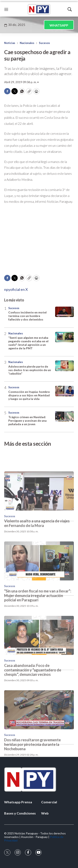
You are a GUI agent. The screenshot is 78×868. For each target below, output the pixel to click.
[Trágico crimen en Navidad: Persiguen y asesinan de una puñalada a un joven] (64, 416)
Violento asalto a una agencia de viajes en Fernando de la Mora (37, 545)
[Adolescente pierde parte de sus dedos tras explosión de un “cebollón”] (64, 366)
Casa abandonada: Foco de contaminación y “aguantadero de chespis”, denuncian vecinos (33, 691)
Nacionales (27, 43)
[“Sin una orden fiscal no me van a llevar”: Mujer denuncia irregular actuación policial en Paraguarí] (39, 583)
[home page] (39, 9)
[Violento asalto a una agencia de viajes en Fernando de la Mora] (39, 513)
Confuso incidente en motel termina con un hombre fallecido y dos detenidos (27, 316)
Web (45, 813)
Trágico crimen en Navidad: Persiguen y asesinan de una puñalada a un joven (27, 421)
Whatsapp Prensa (18, 802)
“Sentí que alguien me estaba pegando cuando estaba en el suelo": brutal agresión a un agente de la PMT (28, 343)
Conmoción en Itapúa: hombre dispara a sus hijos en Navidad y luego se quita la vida (29, 395)
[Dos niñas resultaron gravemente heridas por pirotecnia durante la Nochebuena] (39, 732)
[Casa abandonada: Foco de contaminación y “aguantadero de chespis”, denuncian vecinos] (39, 657)
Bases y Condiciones (20, 813)
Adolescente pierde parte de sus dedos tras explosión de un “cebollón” (30, 370)
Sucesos (44, 43)
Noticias (10, 43)
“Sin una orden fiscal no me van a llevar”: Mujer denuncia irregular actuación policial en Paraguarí (38, 617)
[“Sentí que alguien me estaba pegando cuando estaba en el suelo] (64, 337)
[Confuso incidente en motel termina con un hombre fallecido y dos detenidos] (64, 312)
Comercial (49, 802)
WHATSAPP (59, 25)
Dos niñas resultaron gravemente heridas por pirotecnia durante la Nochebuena (32, 766)
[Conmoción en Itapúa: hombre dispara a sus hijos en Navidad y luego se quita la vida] (64, 391)
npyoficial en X (16, 289)
